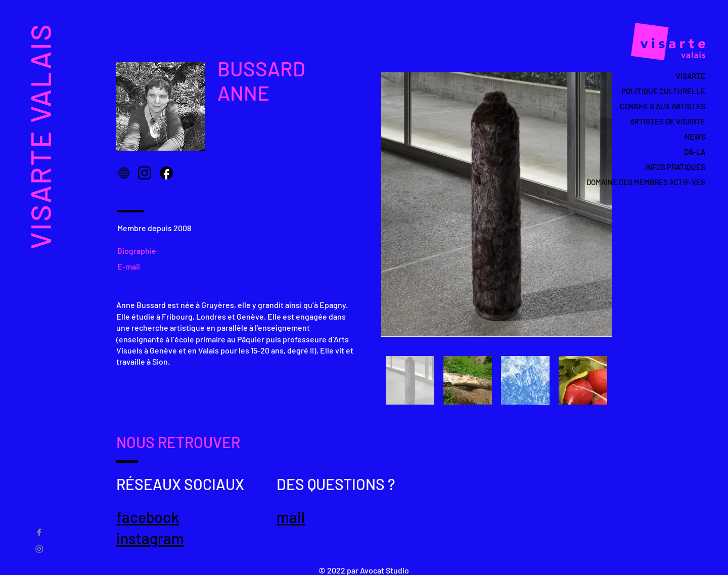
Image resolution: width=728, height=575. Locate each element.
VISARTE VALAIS (40, 136)
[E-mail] (132, 266)
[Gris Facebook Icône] (39, 532)
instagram (150, 538)
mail (291, 517)
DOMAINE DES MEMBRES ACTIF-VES (657, 182)
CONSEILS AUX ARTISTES (663, 106)
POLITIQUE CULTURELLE (663, 91)
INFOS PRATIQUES (675, 167)
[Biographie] (141, 250)
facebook (148, 517)
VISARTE (691, 76)
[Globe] (124, 173)
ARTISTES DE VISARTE (668, 121)
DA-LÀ (695, 152)
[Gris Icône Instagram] (39, 549)
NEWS (695, 137)
